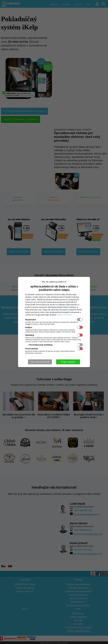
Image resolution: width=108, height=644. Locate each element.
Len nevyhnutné (40, 362)
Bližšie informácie (64, 315)
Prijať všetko (68, 362)
